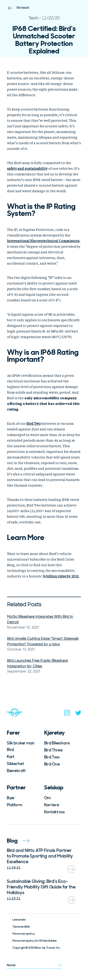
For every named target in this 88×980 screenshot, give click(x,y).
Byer (11, 798)
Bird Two (52, 757)
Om (48, 798)
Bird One (52, 764)
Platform (15, 805)
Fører (13, 733)
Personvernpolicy (24, 934)
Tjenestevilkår (21, 927)
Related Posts (24, 605)
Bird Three (54, 750)
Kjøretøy (54, 733)
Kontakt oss (54, 812)
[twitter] (78, 714)
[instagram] (67, 714)
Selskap (54, 787)
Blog (18, 841)
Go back (23, 7)
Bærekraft (16, 771)
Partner (16, 787)
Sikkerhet (15, 764)
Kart (11, 757)
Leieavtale (19, 920)
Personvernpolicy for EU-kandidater (35, 941)
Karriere (52, 805)
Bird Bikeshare (57, 743)
